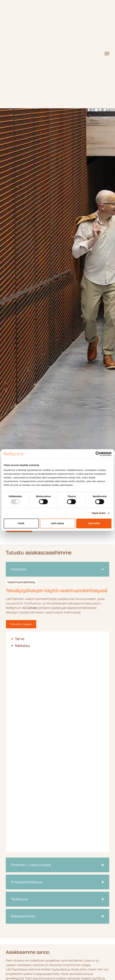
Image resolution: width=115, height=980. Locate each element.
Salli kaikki (94, 523)
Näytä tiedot (99, 513)
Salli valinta (58, 523)
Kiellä (21, 523)
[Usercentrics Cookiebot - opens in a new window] (98, 454)
